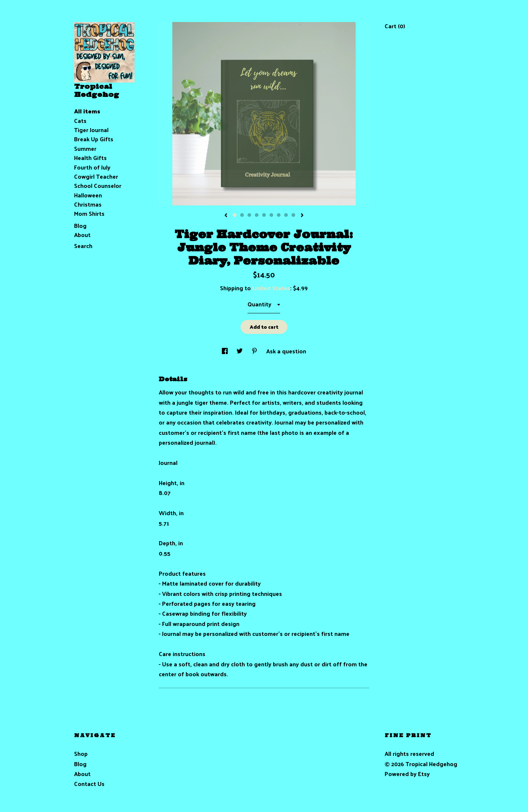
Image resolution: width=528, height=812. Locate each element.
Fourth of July (92, 167)
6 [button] (271, 215)
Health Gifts (90, 158)
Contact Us (89, 784)
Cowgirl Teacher (96, 176)
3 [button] (249, 215)
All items (87, 111)
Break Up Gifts (94, 139)
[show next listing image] (302, 216)
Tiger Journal (91, 130)
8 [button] (286, 215)
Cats (80, 121)
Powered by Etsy (407, 774)
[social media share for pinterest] (255, 351)
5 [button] (264, 215)
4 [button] (257, 215)
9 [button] (293, 215)
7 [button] (279, 215)
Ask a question (286, 351)
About (82, 235)
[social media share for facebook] (225, 351)
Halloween (88, 195)
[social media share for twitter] (240, 351)
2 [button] (242, 215)
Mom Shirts (89, 213)
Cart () (395, 26)
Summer (85, 148)
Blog (80, 225)
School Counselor (98, 185)
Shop (81, 753)
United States (271, 288)
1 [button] (235, 215)
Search (83, 246)
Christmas (88, 204)
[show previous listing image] (226, 216)
